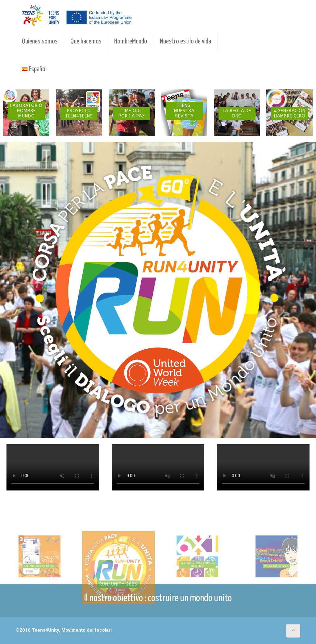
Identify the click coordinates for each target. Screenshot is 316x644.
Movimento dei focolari (87, 630)
